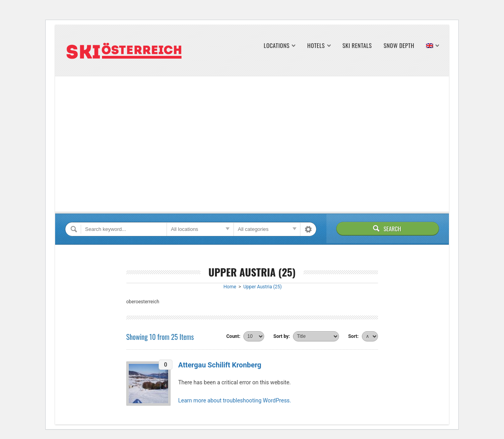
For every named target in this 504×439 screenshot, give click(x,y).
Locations (277, 45)
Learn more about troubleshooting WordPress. (235, 400)
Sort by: (282, 336)
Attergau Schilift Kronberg (220, 365)
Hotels (316, 45)
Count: (233, 336)
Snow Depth (399, 45)
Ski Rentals (357, 45)
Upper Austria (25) (262, 287)
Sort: (353, 336)
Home (230, 287)
